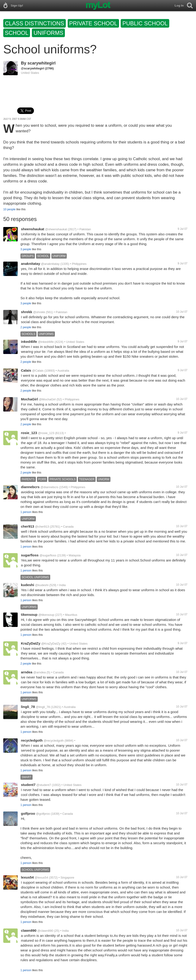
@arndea (40, 672)
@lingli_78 (43, 707)
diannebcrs (30, 487)
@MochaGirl (47, 399)
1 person (26, 512)
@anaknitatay (50, 264)
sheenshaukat (33, 229)
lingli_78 (28, 707)
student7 (28, 785)
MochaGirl (29, 399)
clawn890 (29, 930)
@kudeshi (42, 585)
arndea (27, 672)
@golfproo (43, 814)
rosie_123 (29, 433)
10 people (9, 209)
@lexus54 (41, 878)
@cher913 (42, 527)
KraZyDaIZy (31, 643)
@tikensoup (46, 615)
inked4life (29, 342)
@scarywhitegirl (33, 68)
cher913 (28, 526)
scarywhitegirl (42, 63)
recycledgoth (32, 740)
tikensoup (29, 615)
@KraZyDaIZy (51, 644)
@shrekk (39, 312)
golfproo (28, 813)
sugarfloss (30, 555)
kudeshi (28, 585)
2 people (26, 327)
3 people (26, 249)
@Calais (38, 371)
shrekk (27, 312)
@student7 (44, 785)
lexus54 (27, 877)
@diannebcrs (49, 487)
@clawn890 (45, 931)
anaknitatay (31, 264)
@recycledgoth (54, 741)
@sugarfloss (48, 555)
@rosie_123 (46, 433)
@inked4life (46, 342)
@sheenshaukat (56, 229)
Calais (26, 370)
